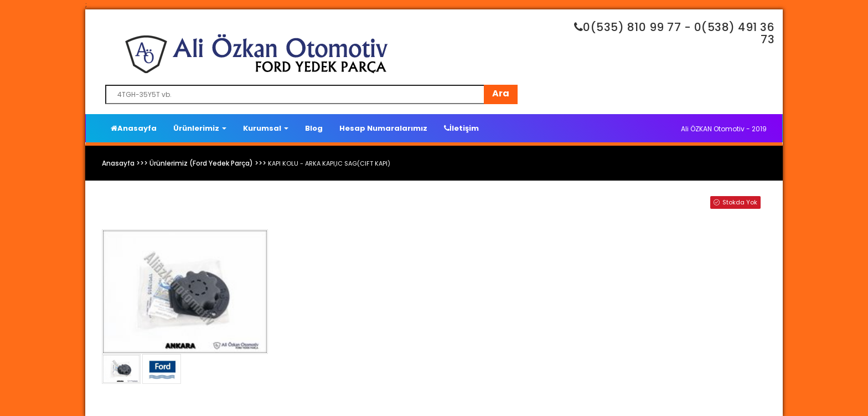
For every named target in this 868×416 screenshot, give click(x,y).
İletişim (461, 128)
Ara (501, 93)
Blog (314, 128)
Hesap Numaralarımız (383, 128)
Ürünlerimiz (200, 128)
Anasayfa (134, 128)
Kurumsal (266, 128)
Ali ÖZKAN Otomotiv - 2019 (724, 129)
